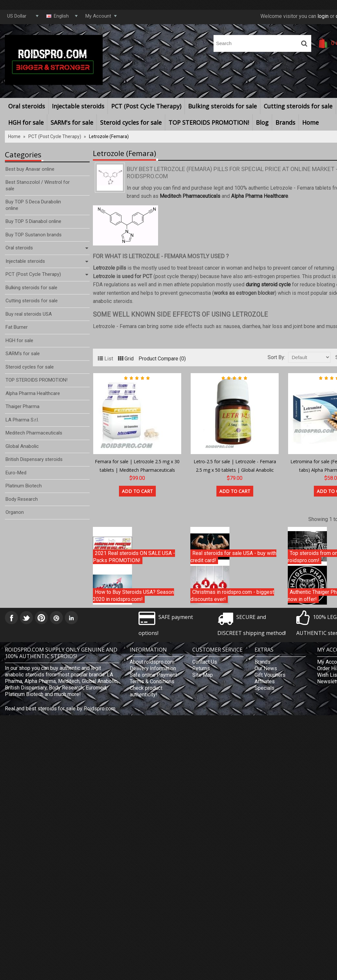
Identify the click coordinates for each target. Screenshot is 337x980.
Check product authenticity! (146, 691)
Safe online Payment (153, 675)
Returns (201, 668)
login (323, 16)
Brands (285, 122)
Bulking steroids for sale (222, 106)
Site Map (203, 675)
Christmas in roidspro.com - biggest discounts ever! (232, 595)
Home (310, 122)
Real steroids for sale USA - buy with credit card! (233, 556)
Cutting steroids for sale (298, 106)
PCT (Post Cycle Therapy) (146, 106)
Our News (266, 668)
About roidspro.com (152, 662)
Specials (264, 688)
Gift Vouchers (270, 675)
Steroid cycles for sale (131, 122)
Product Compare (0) (162, 359)
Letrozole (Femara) (109, 136)
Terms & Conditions (152, 681)
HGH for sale (26, 122)
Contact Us (205, 662)
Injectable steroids (78, 106)
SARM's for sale (72, 122)
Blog (262, 122)
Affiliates (265, 681)
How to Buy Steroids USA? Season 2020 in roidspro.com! (133, 595)
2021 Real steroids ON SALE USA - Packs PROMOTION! (134, 556)
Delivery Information (153, 668)
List (105, 359)
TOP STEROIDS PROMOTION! (209, 122)
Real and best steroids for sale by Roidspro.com (60, 709)
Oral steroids (27, 106)
